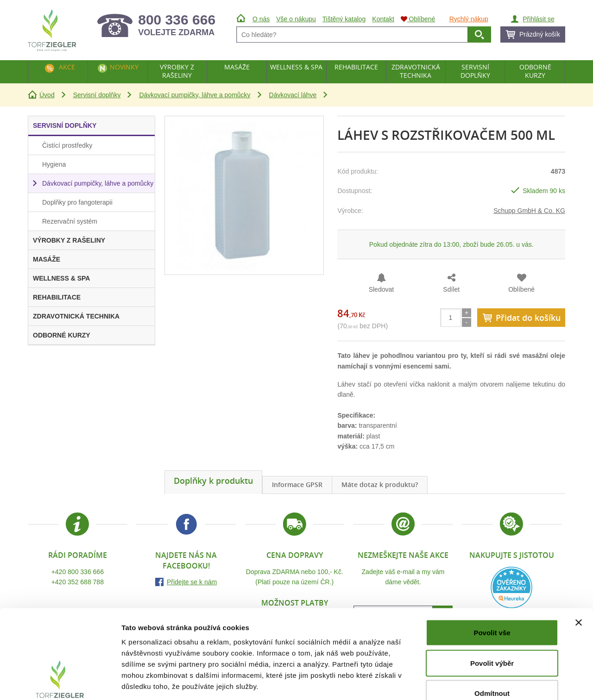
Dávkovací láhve (293, 95)
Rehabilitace (356, 67)
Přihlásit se (538, 19)
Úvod (47, 95)
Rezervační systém (70, 221)
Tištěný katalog (344, 19)
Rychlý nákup (469, 19)
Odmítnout (492, 639)
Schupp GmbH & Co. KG (529, 211)
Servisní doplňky (97, 95)
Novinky (124, 67)
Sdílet (451, 289)
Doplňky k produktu (213, 481)
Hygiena (54, 164)
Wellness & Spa (296, 67)
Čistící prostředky (67, 145)
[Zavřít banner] (579, 569)
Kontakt (383, 19)
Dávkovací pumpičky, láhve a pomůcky (195, 95)
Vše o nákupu (296, 19)
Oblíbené (521, 289)
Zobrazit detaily (490, 682)
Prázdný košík (540, 34)
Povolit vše (492, 578)
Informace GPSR (297, 484)
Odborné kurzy (535, 71)
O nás (261, 19)
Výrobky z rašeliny (177, 71)
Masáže (237, 67)
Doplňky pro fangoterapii (77, 202)
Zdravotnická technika (416, 71)
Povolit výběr (492, 609)
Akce (67, 67)
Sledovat (381, 289)
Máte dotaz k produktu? (380, 484)
